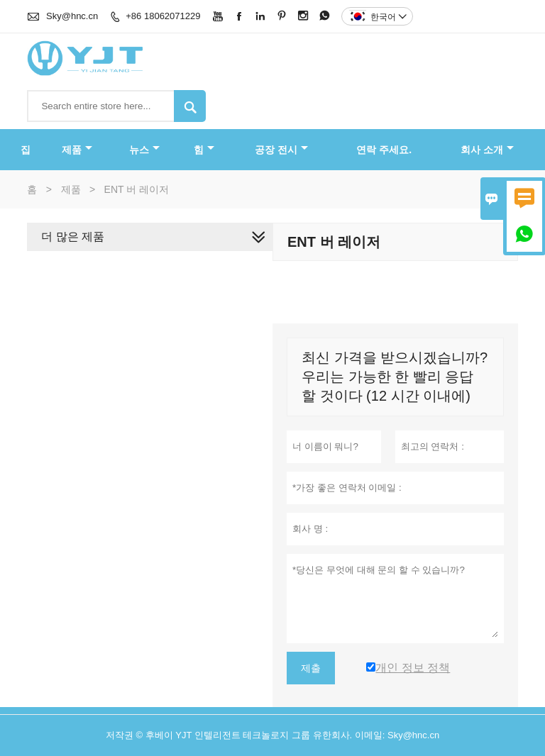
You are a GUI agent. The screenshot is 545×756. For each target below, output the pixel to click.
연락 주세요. (384, 150)
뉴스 (144, 150)
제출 (311, 668)
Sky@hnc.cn (72, 16)
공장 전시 (281, 150)
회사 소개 (487, 150)
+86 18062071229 (163, 16)
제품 (77, 150)
